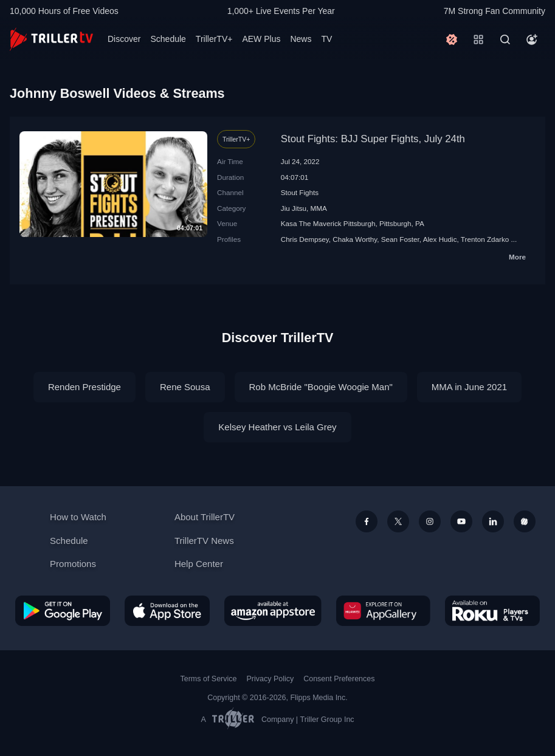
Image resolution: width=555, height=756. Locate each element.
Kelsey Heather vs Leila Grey (277, 427)
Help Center (199, 564)
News (301, 39)
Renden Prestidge (84, 387)
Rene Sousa (185, 387)
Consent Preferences (339, 679)
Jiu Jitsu (294, 208)
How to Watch (78, 517)
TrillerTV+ (214, 39)
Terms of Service (209, 679)
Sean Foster (400, 239)
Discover (124, 39)
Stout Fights (300, 192)
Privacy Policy (270, 679)
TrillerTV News (204, 541)
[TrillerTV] (51, 39)
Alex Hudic (440, 239)
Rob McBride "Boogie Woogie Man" (321, 387)
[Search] (505, 40)
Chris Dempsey (305, 239)
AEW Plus (261, 39)
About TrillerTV (205, 517)
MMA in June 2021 (469, 387)
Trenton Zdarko (485, 239)
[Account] (532, 40)
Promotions (73, 564)
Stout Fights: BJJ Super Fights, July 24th (373, 139)
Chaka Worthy (355, 239)
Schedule (168, 39)
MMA (319, 208)
